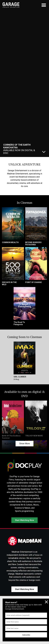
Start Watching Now (24, 520)
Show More (24, 444)
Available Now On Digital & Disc (19, 149)
